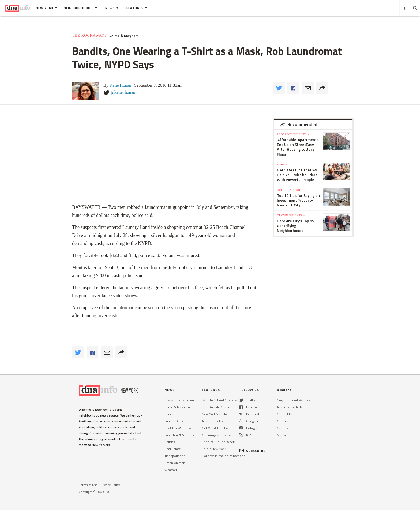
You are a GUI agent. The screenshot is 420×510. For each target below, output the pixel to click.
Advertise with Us (290, 407)
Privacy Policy (110, 485)
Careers (282, 428)
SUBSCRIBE (252, 451)
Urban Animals (175, 463)
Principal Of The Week (218, 442)
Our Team (284, 421)
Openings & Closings (217, 435)
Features (137, 8)
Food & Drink (174, 421)
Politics (170, 442)
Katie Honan (120, 85)
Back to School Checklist (220, 400)
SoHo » (282, 165)
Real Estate (173, 449)
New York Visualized (217, 414)
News (112, 8)
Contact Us (285, 414)
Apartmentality (213, 421)
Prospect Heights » (293, 134)
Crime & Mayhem (124, 36)
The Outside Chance (217, 407)
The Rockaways (89, 35)
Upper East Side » (291, 190)
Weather (171, 470)
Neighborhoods (80, 8)
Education (172, 414)
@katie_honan (123, 92)
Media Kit (284, 435)
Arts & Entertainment (180, 400)
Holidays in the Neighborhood (224, 456)
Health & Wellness (178, 428)
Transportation (175, 456)
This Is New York (214, 449)
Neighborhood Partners (294, 400)
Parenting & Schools (179, 435)
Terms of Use (88, 485)
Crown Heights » (291, 215)
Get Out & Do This (215, 428)
